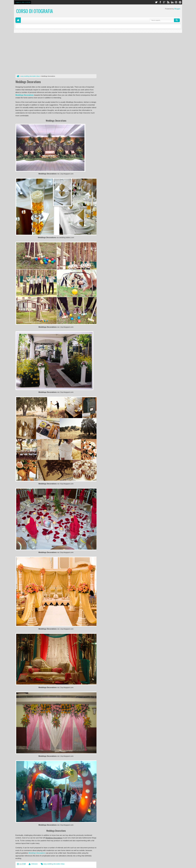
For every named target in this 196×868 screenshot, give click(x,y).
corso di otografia (35, 11)
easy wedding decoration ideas (54, 864)
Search (177, 20)
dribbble (176, 2)
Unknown (34, 864)
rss (168, 2)
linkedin (172, 2)
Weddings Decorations (28, 82)
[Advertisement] (56, 53)
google (164, 2)
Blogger (177, 9)
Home (18, 20)
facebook (160, 2)
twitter (156, 2)
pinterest (180, 2)
